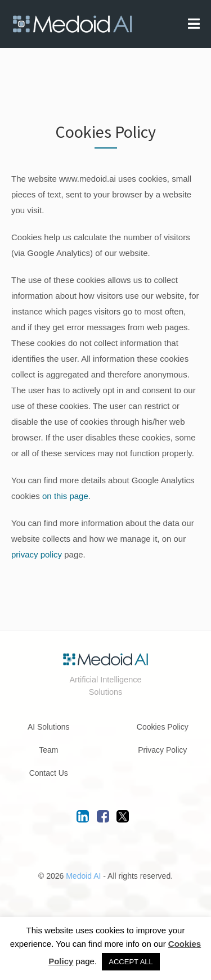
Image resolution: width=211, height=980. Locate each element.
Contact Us (49, 773)
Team (48, 750)
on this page (65, 496)
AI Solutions (49, 727)
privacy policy (37, 554)
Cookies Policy (163, 727)
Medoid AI (83, 876)
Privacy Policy (162, 750)
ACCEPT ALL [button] (131, 962)
